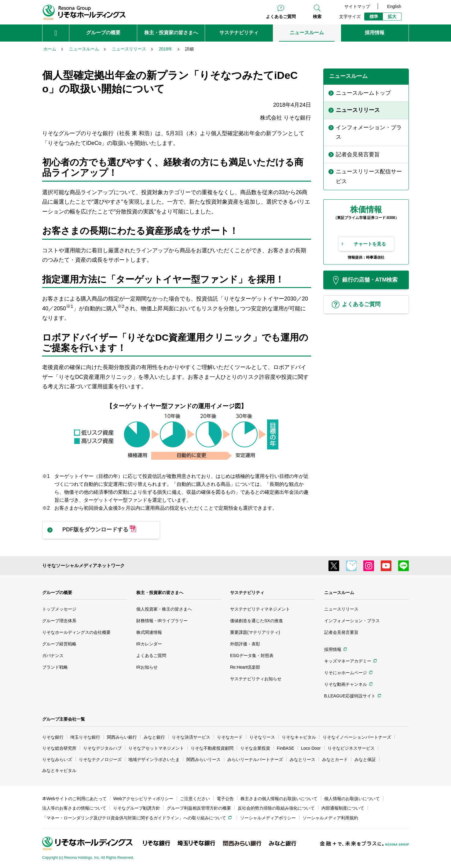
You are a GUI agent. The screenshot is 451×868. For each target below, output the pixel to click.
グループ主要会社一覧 (64, 719)
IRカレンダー (149, 644)
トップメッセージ (59, 609)
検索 (317, 17)
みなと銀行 (154, 737)
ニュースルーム (339, 593)
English (394, 6)
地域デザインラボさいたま (154, 759)
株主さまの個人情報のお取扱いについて (279, 799)
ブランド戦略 (55, 667)
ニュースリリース (341, 609)
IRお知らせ (147, 667)
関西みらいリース (204, 759)
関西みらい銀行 (122, 737)
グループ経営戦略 (59, 644)
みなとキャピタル (59, 770)
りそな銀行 (53, 737)
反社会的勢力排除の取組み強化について (276, 808)
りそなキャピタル (299, 737)
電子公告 (225, 799)
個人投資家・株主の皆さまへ (164, 609)
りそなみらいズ (57, 759)
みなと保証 (365, 759)
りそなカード (230, 737)
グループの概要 (57, 593)
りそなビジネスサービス (351, 748)
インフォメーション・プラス (352, 621)
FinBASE (286, 748)
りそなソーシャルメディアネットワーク (83, 565)
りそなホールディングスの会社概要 (76, 632)
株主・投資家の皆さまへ (160, 593)
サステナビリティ (247, 593)
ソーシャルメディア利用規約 (330, 818)
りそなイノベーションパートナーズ (357, 737)
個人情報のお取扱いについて (352, 799)
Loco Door (311, 748)
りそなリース (262, 737)
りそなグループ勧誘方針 (137, 808)
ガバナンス (53, 656)
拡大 (392, 17)
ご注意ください (195, 799)
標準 (374, 17)
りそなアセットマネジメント (156, 748)
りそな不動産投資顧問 (212, 748)
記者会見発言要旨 (341, 632)
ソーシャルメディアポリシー (268, 818)
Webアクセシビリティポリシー (143, 799)
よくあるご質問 (281, 17)
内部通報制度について (343, 808)
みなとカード (335, 759)
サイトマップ (357, 6)
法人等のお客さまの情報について (74, 808)
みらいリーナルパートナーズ (255, 759)
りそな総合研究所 (59, 748)
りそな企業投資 (255, 748)
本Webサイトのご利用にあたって (74, 799)
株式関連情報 (149, 632)
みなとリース (302, 759)
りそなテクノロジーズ (100, 759)
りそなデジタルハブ (102, 748)
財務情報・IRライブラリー (162, 621)
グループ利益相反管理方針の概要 (199, 808)
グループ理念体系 (59, 621)
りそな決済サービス (191, 737)
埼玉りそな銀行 (85, 737)
